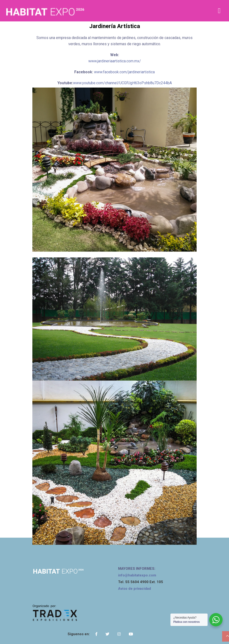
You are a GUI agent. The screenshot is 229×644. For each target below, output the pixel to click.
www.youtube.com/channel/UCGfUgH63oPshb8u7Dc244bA (122, 83)
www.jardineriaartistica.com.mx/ (115, 61)
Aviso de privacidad (134, 589)
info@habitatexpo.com (137, 575)
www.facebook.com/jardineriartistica (124, 72)
